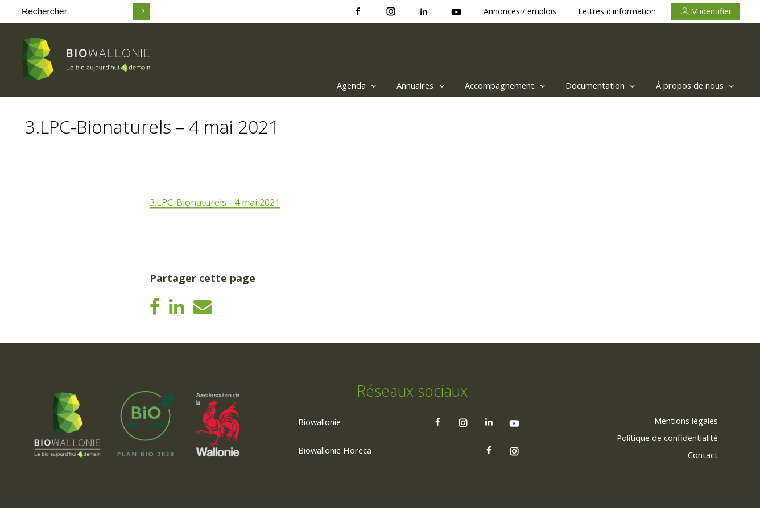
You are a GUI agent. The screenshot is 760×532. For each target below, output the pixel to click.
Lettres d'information (617, 11)
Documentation (587, 85)
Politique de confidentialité (659, 462)
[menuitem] (318, 85)
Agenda (321, 85)
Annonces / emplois (520, 11)
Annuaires (392, 85)
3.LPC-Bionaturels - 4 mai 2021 (215, 203)
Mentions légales (679, 444)
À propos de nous (691, 85)
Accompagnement (484, 85)
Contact (699, 479)
